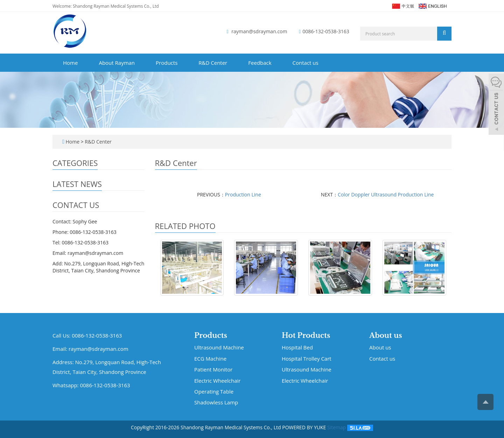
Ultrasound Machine (219, 347)
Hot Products (306, 335)
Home (70, 63)
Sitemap (337, 427)
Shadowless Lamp (216, 402)
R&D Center (213, 63)
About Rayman (117, 63)
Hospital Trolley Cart (307, 359)
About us (386, 335)
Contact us (306, 63)
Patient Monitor (213, 369)
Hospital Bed (192, 299)
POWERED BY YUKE (305, 427)
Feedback (260, 63)
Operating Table (214, 391)
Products (167, 63)
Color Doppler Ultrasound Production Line (386, 194)
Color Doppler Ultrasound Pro (340, 302)
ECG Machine (210, 359)
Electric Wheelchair (217, 381)
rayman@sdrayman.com (259, 31)
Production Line (243, 194)
